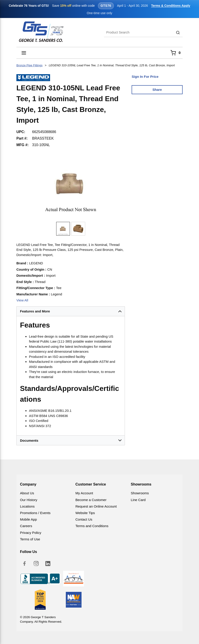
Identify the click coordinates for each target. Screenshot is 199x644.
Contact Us (84, 519)
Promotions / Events (35, 513)
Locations (27, 506)
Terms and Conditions (92, 526)
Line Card (138, 500)
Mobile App (28, 519)
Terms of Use (30, 539)
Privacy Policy (31, 533)
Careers (26, 526)
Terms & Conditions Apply (171, 6)
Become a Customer (91, 500)
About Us (27, 493)
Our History (29, 500)
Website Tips (85, 513)
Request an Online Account (96, 506)
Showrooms (140, 493)
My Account (84, 493)
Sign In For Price (145, 77)
